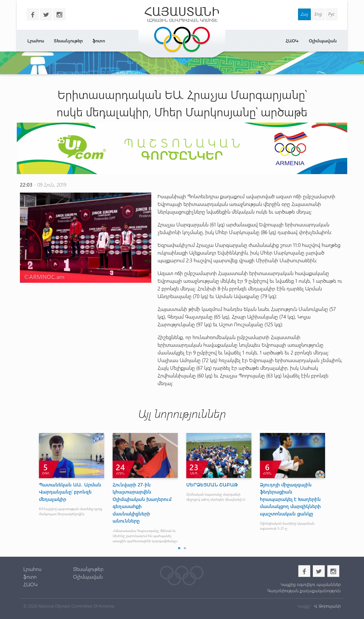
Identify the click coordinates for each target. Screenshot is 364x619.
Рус (331, 14)
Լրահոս (36, 41)
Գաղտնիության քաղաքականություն (304, 591)
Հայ (304, 14)
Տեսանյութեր (68, 41)
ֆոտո (99, 41)
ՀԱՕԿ (292, 41)
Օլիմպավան (323, 41)
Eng (318, 14)
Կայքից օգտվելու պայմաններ (311, 584)
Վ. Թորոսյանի (327, 606)
